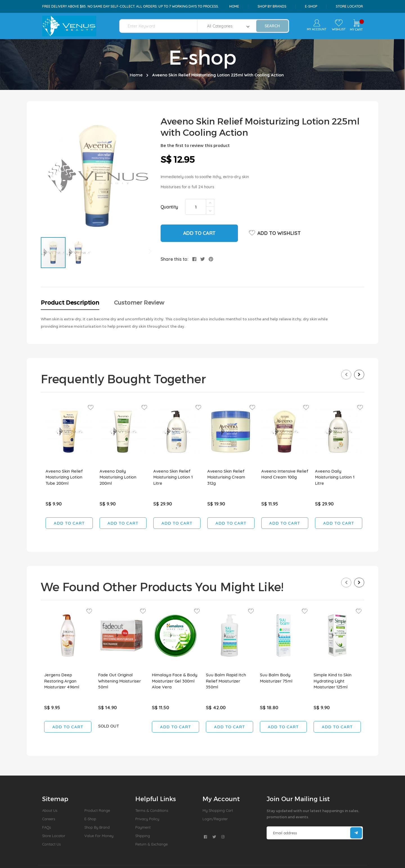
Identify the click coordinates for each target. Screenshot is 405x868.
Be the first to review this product (195, 145)
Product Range (97, 810)
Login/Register (215, 819)
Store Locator (349, 6)
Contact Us (51, 844)
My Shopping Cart (218, 810)
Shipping (143, 836)
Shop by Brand (97, 827)
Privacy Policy (147, 819)
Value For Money (99, 836)
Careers (49, 819)
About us (50, 810)
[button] (78, 253)
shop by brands (272, 6)
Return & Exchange (151, 844)
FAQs (47, 827)
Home (234, 6)
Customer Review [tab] (139, 302)
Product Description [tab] (70, 302)
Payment (143, 827)
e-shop (311, 6)
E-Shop (90, 819)
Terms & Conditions (152, 810)
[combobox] (162, 26)
